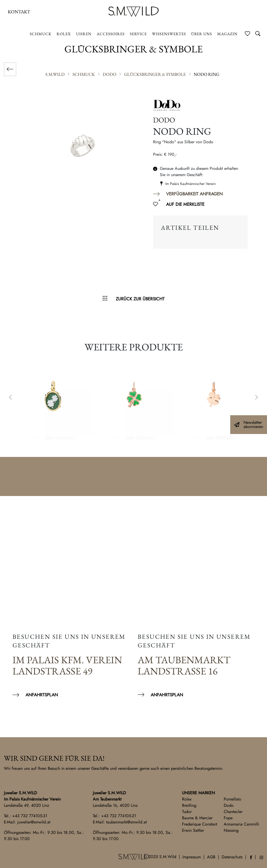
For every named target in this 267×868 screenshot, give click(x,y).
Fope (228, 818)
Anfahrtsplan (42, 695)
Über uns (202, 34)
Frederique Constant (200, 824)
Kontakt (19, 12)
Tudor (187, 812)
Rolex (187, 799)
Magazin (227, 34)
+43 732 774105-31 (30, 816)
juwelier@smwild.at (34, 822)
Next (257, 398)
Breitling (189, 805)
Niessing (231, 830)
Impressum (192, 857)
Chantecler (233, 812)
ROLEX (64, 34)
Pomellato (232, 799)
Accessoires (111, 34)
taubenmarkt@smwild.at (126, 822)
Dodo (229, 805)
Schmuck (41, 34)
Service (138, 34)
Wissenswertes (169, 34)
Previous (10, 398)
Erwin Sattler (193, 830)
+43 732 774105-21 (119, 816)
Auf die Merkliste (185, 204)
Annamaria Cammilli (241, 824)
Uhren (84, 34)
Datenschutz (232, 857)
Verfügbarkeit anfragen (194, 194)
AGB (211, 857)
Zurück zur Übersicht (140, 299)
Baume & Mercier (197, 818)
